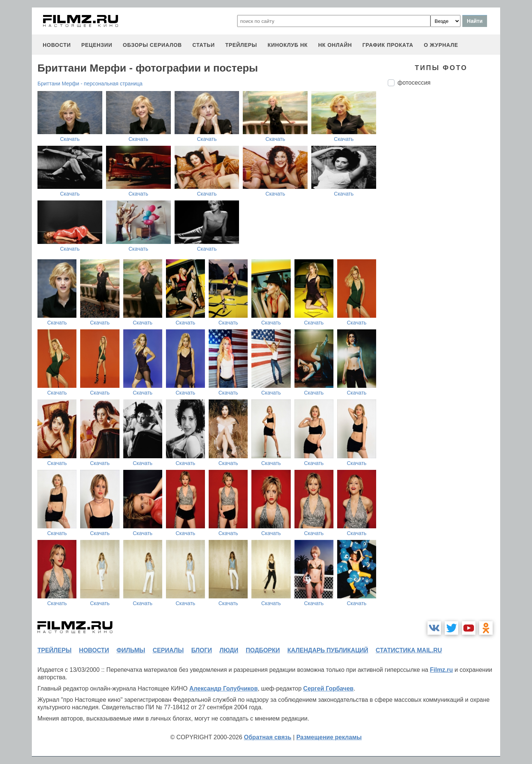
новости (57, 45)
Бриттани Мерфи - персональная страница (90, 84)
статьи (203, 45)
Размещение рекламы (329, 737)
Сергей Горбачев (328, 688)
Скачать (70, 139)
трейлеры (241, 45)
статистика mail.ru (409, 650)
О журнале (441, 45)
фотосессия (414, 83)
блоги (201, 650)
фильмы (131, 650)
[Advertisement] (444, 217)
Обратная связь (268, 737)
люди (229, 650)
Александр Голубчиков (223, 688)
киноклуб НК (288, 45)
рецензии (97, 45)
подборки (263, 650)
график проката (388, 45)
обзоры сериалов (152, 45)
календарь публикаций (328, 650)
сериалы (168, 650)
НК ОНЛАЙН (335, 45)
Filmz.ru (441, 670)
